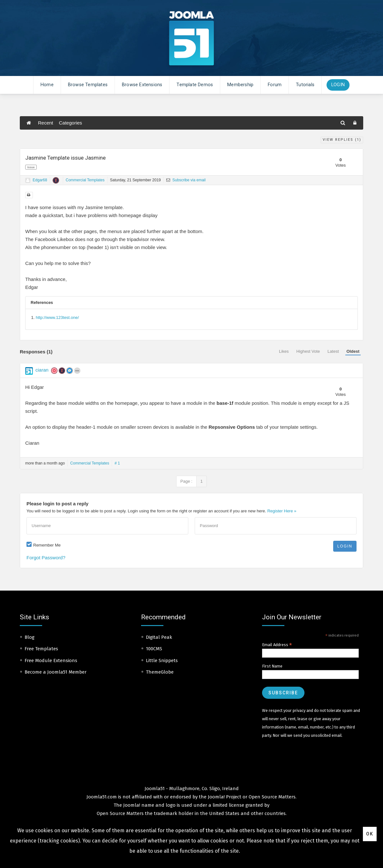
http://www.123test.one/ (57, 317)
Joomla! (132, 805)
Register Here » (282, 511)
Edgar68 (40, 180)
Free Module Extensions (51, 660)
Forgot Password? (46, 558)
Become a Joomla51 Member (56, 672)
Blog (30, 637)
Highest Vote (308, 351)
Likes (284, 351)
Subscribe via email (186, 180)
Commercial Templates (85, 180)
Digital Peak (159, 637)
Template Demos (195, 85)
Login (338, 85)
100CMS (154, 649)
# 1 (117, 463)
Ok (370, 834)
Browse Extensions (142, 85)
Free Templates (41, 649)
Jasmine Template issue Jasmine (65, 158)
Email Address (277, 645)
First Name (272, 666)
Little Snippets (162, 660)
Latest (333, 351)
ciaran (42, 370)
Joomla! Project (224, 797)
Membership (240, 85)
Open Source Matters (272, 797)
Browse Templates (88, 85)
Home (47, 85)
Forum (275, 85)
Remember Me (47, 545)
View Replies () (342, 140)
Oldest (353, 351)
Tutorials (305, 85)
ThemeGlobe (160, 672)
